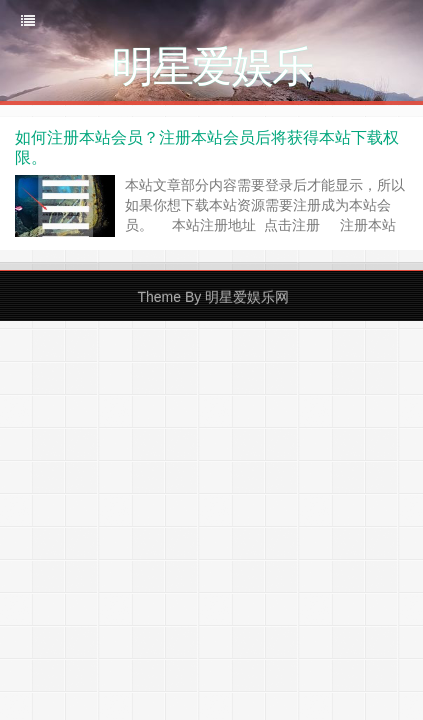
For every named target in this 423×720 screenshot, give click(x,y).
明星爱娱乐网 (247, 297)
